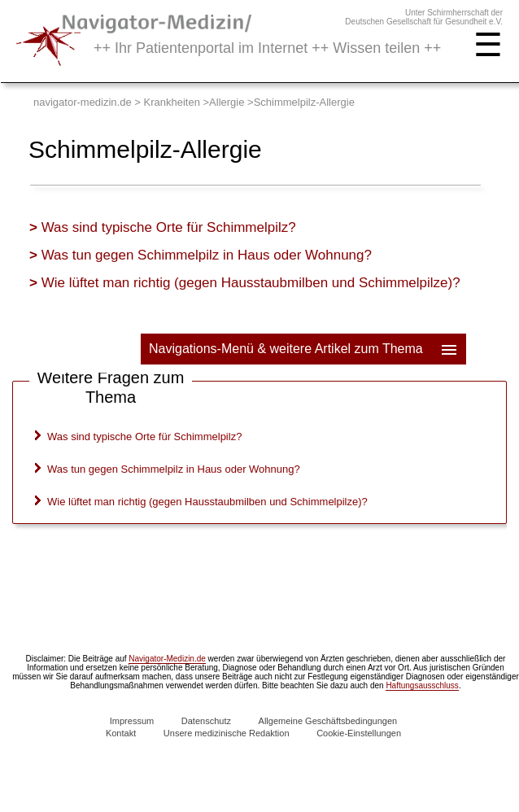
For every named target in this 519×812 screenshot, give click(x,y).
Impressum (132, 721)
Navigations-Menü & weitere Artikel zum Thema (304, 349)
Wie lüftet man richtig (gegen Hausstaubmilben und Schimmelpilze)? (251, 283)
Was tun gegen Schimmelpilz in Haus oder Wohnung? (207, 255)
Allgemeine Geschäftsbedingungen (328, 721)
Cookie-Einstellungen (359, 733)
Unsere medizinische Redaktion (227, 733)
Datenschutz (206, 721)
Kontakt (121, 733)
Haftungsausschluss (422, 685)
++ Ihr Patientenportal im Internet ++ (267, 48)
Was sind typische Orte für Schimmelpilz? (169, 227)
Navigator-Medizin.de (167, 659)
